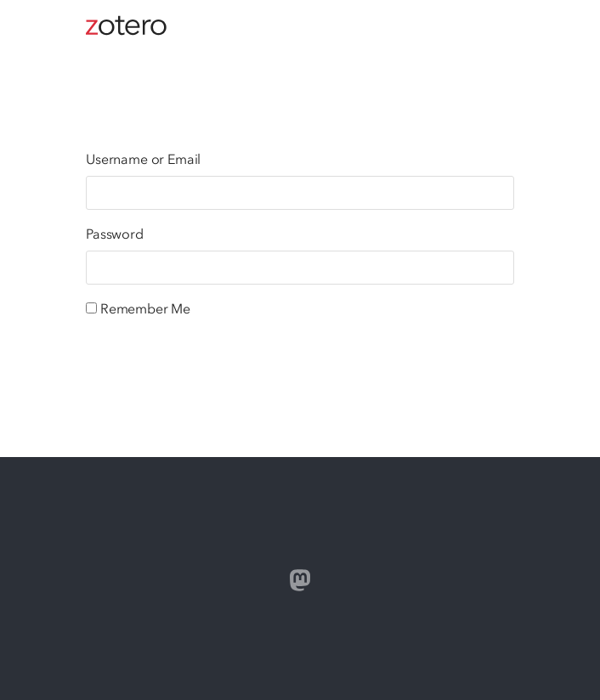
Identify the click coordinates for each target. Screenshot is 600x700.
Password (115, 234)
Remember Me (145, 308)
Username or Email (143, 159)
